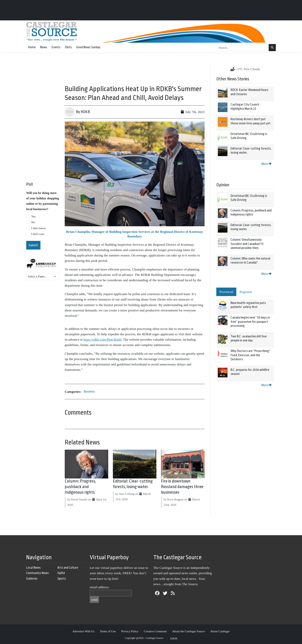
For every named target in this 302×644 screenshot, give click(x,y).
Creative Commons (155, 631)
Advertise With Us (83, 631)
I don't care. (38, 234)
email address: (99, 587)
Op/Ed (61, 573)
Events (56, 47)
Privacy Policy (130, 631)
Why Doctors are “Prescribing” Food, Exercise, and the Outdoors (250, 355)
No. (33, 222)
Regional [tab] (246, 292)
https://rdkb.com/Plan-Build (102, 339)
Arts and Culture (68, 568)
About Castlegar (220, 631)
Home (32, 47)
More (266, 164)
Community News (37, 573)
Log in (174, 638)
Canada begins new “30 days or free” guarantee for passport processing (250, 322)
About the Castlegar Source (189, 631)
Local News (33, 568)
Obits (68, 47)
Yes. (34, 216)
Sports (62, 579)
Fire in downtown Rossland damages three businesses (182, 487)
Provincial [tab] (226, 292)
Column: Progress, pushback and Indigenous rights (80, 487)
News (44, 47)
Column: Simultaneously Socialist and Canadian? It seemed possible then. (247, 244)
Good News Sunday (88, 47)
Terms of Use (108, 631)
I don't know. (39, 228)
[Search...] (243, 48)
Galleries (32, 579)
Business (89, 391)
